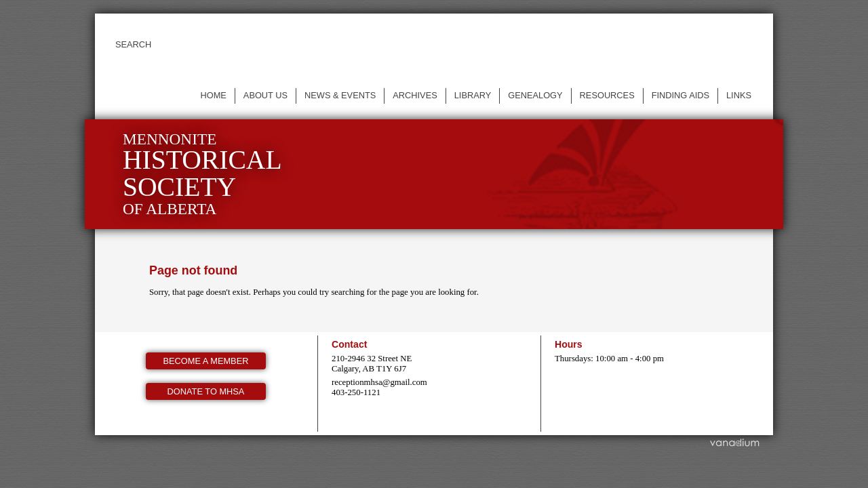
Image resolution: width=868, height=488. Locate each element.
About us (265, 95)
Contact (349, 344)
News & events (340, 95)
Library (473, 95)
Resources (607, 95)
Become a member (206, 361)
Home (213, 95)
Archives (415, 95)
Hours (569, 344)
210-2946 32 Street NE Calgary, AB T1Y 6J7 (372, 364)
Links (739, 95)
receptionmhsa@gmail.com (379, 382)
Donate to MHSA (206, 391)
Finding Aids (680, 95)
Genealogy (535, 95)
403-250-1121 (356, 392)
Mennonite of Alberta (202, 174)
